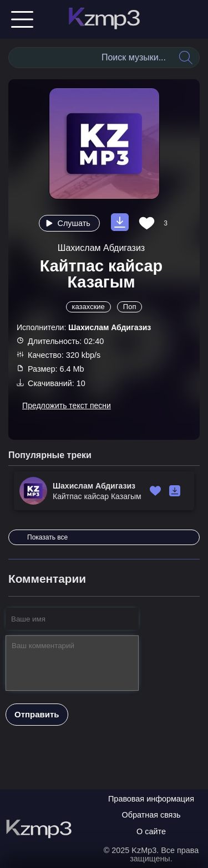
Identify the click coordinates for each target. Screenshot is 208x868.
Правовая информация (151, 799)
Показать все (47, 537)
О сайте (151, 831)
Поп (130, 307)
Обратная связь (151, 815)
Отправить (37, 714)
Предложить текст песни (67, 405)
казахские (88, 307)
